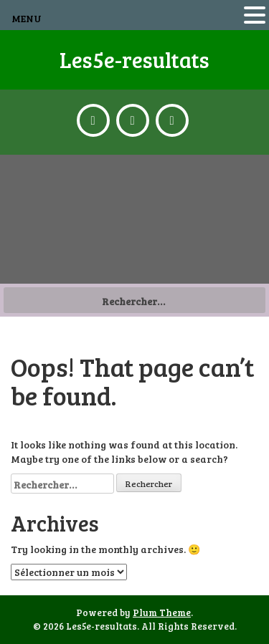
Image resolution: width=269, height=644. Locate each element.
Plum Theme (162, 612)
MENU (27, 18)
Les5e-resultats (134, 59)
